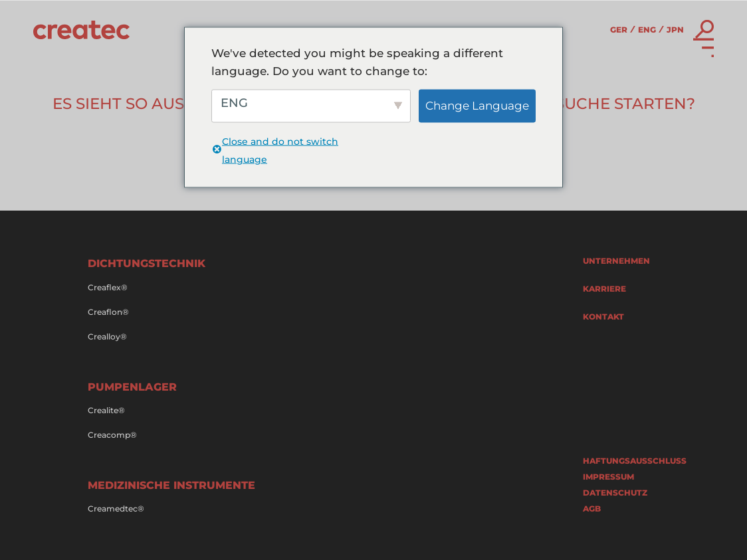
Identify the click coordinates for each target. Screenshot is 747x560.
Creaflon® (108, 312)
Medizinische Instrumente (171, 485)
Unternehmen (616, 261)
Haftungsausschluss (621, 461)
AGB (592, 509)
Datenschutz (615, 493)
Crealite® (106, 411)
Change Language (477, 106)
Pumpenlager (132, 387)
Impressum (608, 477)
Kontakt (603, 317)
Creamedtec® (116, 509)
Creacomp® (112, 435)
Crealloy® (107, 337)
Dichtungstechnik (147, 263)
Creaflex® (108, 288)
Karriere (604, 289)
